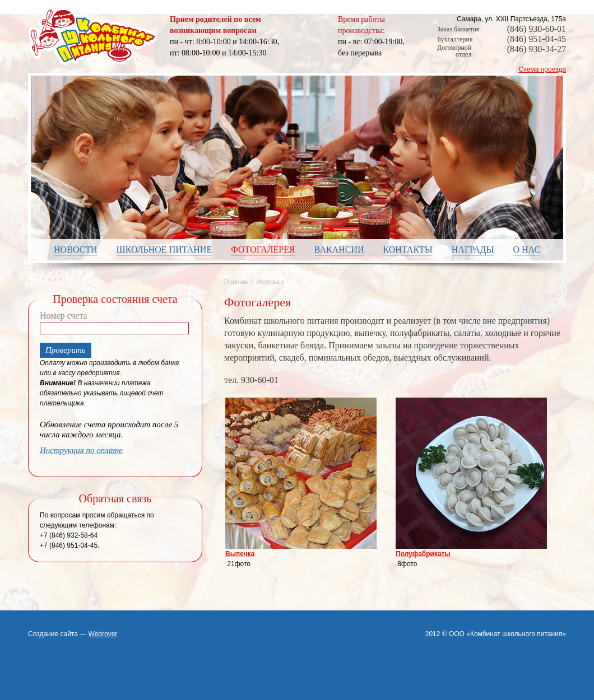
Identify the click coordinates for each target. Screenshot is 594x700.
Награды (473, 249)
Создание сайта (53, 634)
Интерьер (270, 282)
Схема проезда (542, 69)
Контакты (408, 249)
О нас (526, 249)
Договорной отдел (454, 51)
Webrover (103, 634)
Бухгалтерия (455, 39)
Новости (76, 249)
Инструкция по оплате (81, 450)
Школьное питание (164, 249)
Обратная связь (115, 498)
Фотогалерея (263, 249)
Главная (236, 282)
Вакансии (339, 249)
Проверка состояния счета (115, 299)
